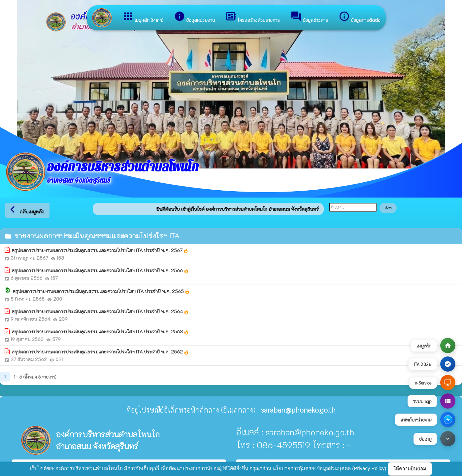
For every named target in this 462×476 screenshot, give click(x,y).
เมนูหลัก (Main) (143, 17)
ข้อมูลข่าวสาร (309, 17)
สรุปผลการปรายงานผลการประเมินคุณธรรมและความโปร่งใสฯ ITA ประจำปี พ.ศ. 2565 (101, 291)
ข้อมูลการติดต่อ (360, 17)
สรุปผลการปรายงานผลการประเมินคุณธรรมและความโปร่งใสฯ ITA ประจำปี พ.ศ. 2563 (100, 332)
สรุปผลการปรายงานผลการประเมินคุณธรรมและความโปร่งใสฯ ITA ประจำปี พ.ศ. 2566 (100, 271)
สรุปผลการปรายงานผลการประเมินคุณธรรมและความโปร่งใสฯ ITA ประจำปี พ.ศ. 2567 (100, 250)
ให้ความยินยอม (410, 469)
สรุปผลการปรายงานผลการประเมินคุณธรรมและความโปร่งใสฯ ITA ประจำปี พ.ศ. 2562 (100, 352)
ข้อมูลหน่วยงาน (194, 17)
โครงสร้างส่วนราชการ (253, 17)
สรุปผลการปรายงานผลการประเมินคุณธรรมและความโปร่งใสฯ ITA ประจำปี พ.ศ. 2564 (100, 311)
